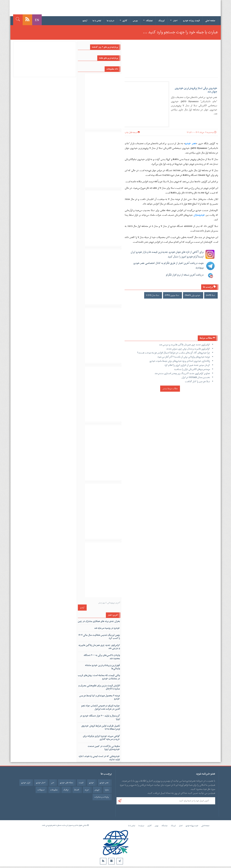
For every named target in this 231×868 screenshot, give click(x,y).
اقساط (77, 790)
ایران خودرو (26, 783)
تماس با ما (97, 21)
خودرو (91, 783)
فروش (97, 790)
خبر (53, 783)
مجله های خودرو (66, 783)
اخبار (174, 21)
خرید (87, 790)
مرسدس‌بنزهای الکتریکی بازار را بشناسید (192, 369)
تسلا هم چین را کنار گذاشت (197, 382)
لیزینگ (162, 21)
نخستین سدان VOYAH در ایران (196, 377)
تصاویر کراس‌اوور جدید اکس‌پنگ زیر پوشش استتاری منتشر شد (182, 373)
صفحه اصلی (210, 21)
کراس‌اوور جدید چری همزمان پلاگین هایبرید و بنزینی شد (185, 345)
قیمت (81, 783)
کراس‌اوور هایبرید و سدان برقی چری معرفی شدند (188, 349)
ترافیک (66, 790)
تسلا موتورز (172, 295)
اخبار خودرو (41, 783)
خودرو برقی (193, 295)
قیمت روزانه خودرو (191, 21)
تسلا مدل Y (153, 295)
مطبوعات (54, 790)
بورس (135, 21)
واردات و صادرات (101, 797)
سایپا (107, 790)
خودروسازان (199, 215)
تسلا (210, 295)
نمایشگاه (148, 21)
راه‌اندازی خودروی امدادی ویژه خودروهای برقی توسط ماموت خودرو (180, 361)
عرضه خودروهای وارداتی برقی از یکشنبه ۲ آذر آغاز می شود (184, 357)
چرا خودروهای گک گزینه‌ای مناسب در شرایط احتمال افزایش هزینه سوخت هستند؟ (174, 353)
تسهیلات (41, 790)
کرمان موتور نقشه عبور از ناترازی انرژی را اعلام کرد (187, 365)
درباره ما (110, 21)
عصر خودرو (190, 144)
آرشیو (85, 21)
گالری (123, 21)
